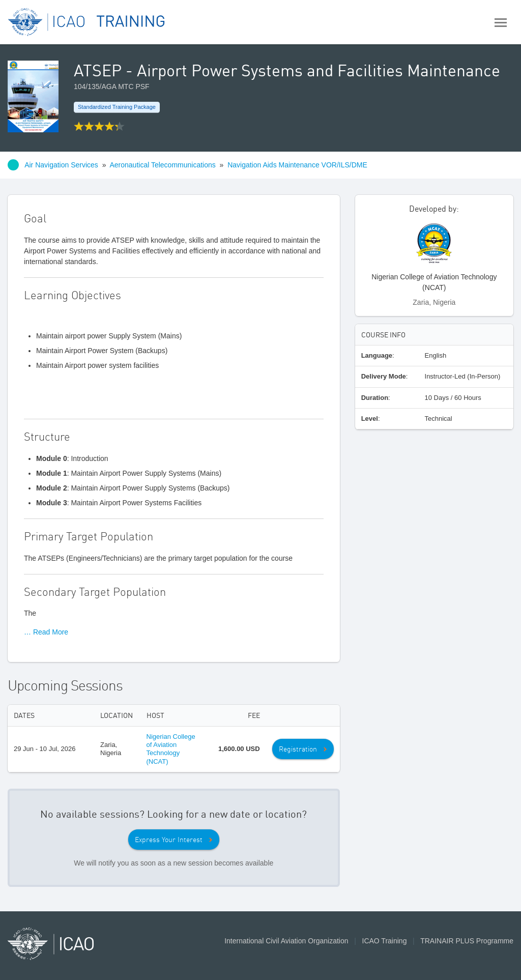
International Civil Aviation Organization (286, 941)
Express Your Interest (169, 840)
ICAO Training (385, 941)
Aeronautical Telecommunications (162, 165)
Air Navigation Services (61, 165)
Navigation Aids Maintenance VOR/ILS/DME (297, 165)
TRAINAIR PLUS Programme (467, 941)
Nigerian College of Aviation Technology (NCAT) (171, 749)
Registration (298, 749)
